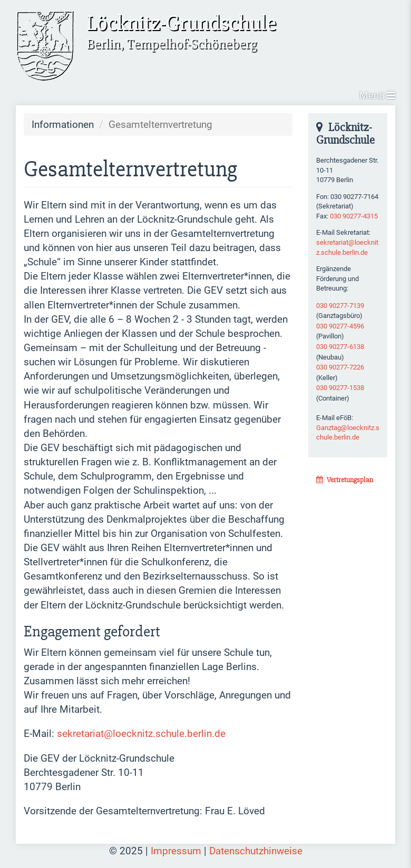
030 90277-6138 (340, 347)
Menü (377, 96)
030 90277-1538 (340, 388)
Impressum (176, 851)
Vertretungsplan (345, 480)
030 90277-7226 (340, 367)
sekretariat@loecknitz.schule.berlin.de (141, 734)
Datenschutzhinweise (256, 851)
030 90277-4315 (354, 216)
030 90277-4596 (340, 326)
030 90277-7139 (340, 306)
